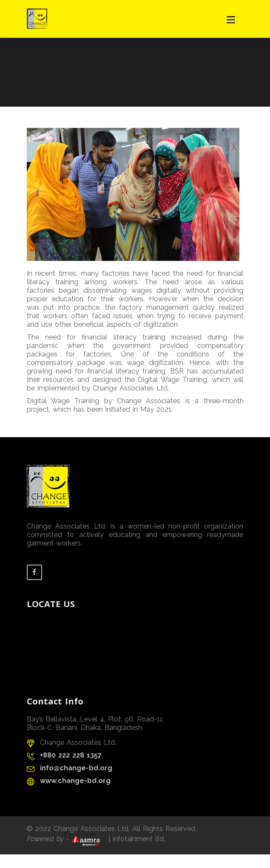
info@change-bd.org (76, 768)
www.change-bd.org (75, 781)
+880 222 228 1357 (71, 755)
